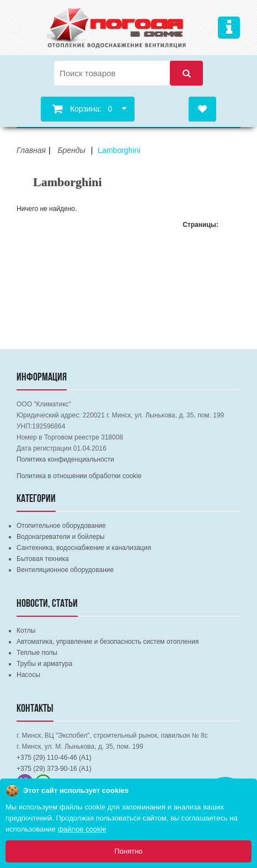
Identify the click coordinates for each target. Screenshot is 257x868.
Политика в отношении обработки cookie (79, 476)
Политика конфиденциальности (65, 459)
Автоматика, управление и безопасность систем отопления (108, 642)
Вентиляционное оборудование (65, 570)
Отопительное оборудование (61, 526)
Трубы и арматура (44, 664)
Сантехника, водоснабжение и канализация (84, 548)
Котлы (26, 631)
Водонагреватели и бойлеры (61, 537)
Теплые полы (37, 653)
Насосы (28, 675)
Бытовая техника (43, 559)
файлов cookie (82, 829)
